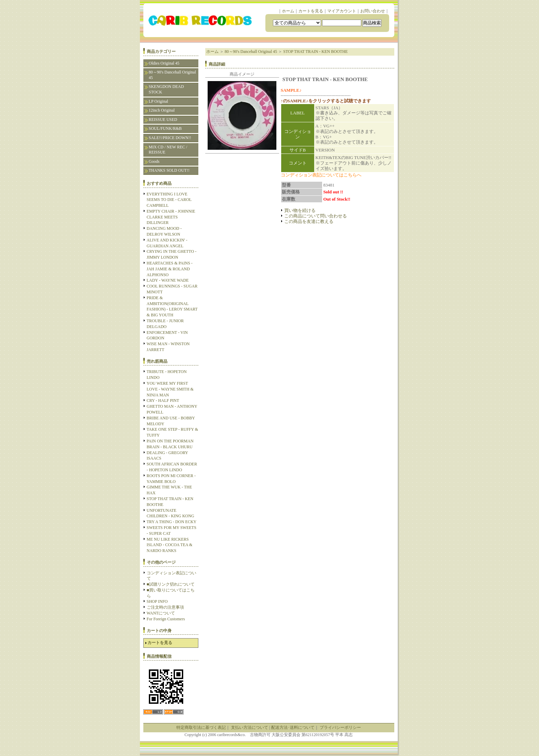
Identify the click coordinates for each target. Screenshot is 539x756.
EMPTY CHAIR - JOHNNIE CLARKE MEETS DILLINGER (171, 217)
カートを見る (311, 11)
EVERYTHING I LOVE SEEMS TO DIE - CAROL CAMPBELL (169, 200)
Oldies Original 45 (164, 63)
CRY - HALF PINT (163, 400)
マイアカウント (342, 11)
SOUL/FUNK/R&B (165, 128)
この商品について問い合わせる (316, 216)
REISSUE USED (163, 120)
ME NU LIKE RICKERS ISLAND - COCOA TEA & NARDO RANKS (170, 545)
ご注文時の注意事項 (165, 607)
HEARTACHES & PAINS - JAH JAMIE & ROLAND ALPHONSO (170, 269)
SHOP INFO (157, 601)
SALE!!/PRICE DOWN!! (170, 138)
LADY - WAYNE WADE (168, 280)
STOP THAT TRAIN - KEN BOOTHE (316, 52)
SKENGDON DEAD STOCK (166, 89)
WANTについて (161, 613)
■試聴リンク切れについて (171, 584)
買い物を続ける (300, 210)
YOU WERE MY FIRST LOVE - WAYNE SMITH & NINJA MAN (170, 389)
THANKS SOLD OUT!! (169, 170)
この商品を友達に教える (309, 221)
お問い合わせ (373, 11)
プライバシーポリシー (340, 727)
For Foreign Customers (166, 619)
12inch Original (162, 110)
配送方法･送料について (293, 727)
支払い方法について (250, 727)
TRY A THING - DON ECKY (172, 522)
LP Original (159, 101)
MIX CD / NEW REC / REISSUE (168, 150)
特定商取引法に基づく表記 (201, 727)
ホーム (288, 11)
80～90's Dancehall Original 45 (172, 75)
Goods (154, 161)
